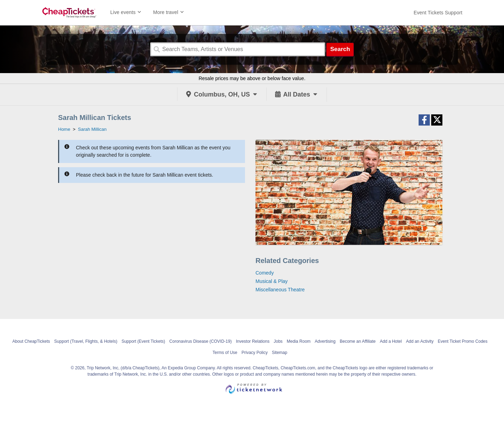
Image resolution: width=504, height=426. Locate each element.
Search (340, 49)
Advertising (325, 341)
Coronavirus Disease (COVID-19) (201, 341)
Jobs (278, 341)
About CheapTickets (31, 341)
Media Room (299, 341)
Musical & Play (272, 281)
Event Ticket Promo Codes (463, 341)
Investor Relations (253, 341)
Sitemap (280, 353)
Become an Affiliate (358, 341)
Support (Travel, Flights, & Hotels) (86, 341)
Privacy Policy (255, 353)
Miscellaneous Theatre (280, 290)
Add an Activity (420, 341)
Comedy (265, 273)
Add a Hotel (391, 341)
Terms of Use (225, 353)
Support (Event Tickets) (143, 341)
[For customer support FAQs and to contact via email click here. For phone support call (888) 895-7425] (438, 13)
